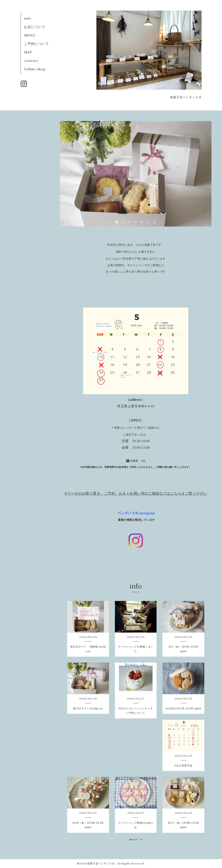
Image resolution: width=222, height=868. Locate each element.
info (28, 18)
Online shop (35, 69)
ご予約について (37, 44)
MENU (30, 35)
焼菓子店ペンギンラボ (101, 863)
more (136, 839)
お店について (35, 27)
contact (31, 61)
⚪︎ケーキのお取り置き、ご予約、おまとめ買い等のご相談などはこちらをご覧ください (136, 493)
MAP (28, 52)
